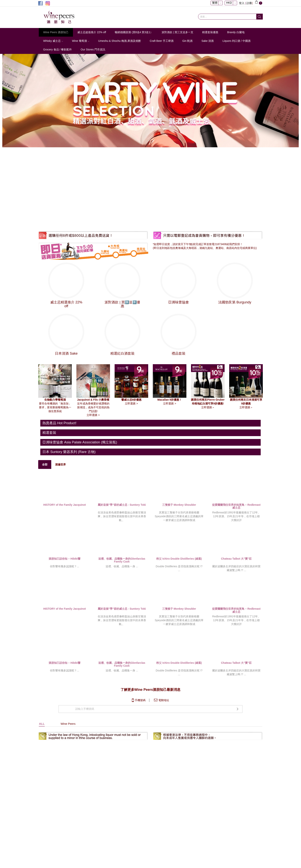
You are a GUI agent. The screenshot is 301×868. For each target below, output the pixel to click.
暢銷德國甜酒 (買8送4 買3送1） (134, 32)
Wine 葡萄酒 (81, 41)
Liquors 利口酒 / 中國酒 (236, 41)
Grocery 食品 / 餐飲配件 (57, 49)
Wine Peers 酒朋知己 (56, 32)
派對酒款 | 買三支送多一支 (177, 32)
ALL (42, 754)
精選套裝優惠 (210, 32)
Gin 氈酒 (188, 41)
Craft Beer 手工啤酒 (162, 41)
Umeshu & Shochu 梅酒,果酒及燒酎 (120, 41)
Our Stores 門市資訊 (93, 49)
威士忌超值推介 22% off (92, 32)
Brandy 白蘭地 (236, 32)
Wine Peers (68, 754)
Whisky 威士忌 (53, 41)
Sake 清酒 (208, 41)
